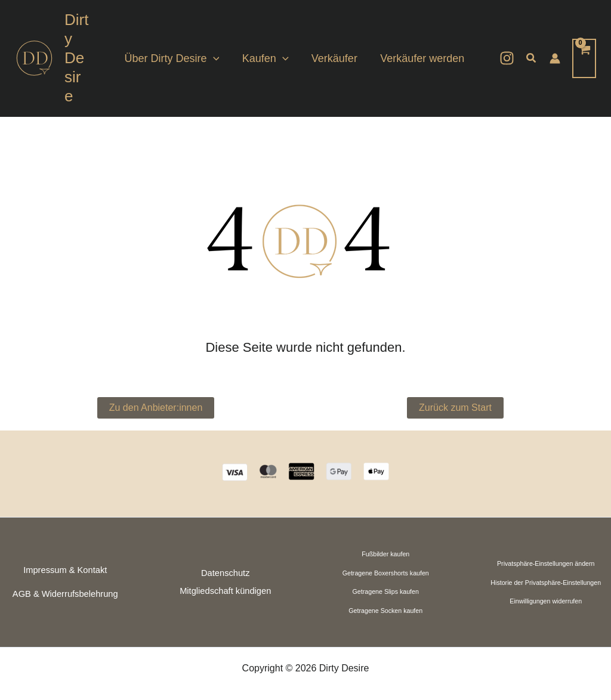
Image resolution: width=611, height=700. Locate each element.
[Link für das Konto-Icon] (555, 49)
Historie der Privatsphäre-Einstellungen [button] (546, 563)
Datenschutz (225, 554)
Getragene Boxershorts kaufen (386, 554)
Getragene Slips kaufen (386, 573)
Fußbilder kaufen (385, 535)
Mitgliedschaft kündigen (225, 572)
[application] (218, 49)
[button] (532, 49)
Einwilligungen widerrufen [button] (546, 582)
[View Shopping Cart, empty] (584, 49)
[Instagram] (507, 49)
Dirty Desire (78, 48)
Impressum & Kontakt (65, 551)
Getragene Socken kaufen (385, 591)
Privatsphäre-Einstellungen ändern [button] (546, 544)
